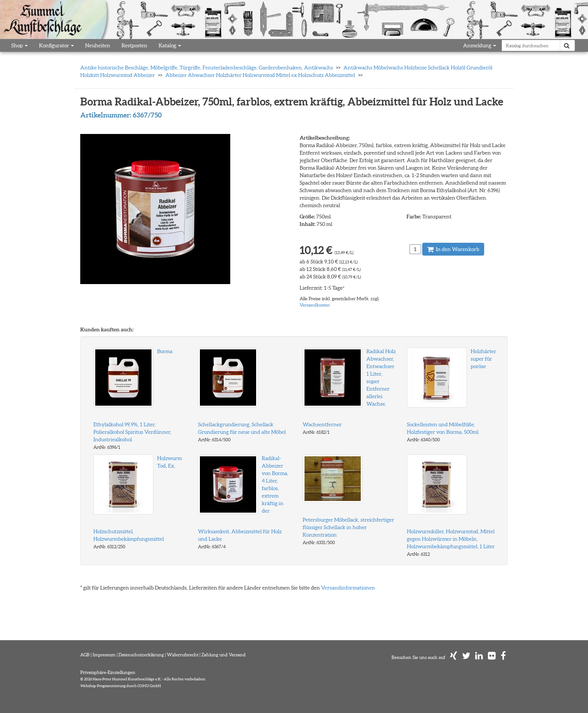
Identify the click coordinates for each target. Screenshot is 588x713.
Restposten (134, 45)
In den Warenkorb (453, 249)
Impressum (104, 655)
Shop (19, 45)
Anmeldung (480, 45)
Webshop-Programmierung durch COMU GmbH (121, 686)
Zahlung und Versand (223, 655)
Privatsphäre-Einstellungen (108, 672)
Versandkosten (315, 305)
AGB (85, 655)
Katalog (170, 45)
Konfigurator (56, 45)
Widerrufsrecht (183, 655)
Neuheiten (98, 45)
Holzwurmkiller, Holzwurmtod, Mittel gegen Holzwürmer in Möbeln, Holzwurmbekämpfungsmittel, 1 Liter (451, 539)
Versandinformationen (348, 588)
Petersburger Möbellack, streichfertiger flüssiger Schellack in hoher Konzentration (348, 527)
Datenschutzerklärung (141, 655)
